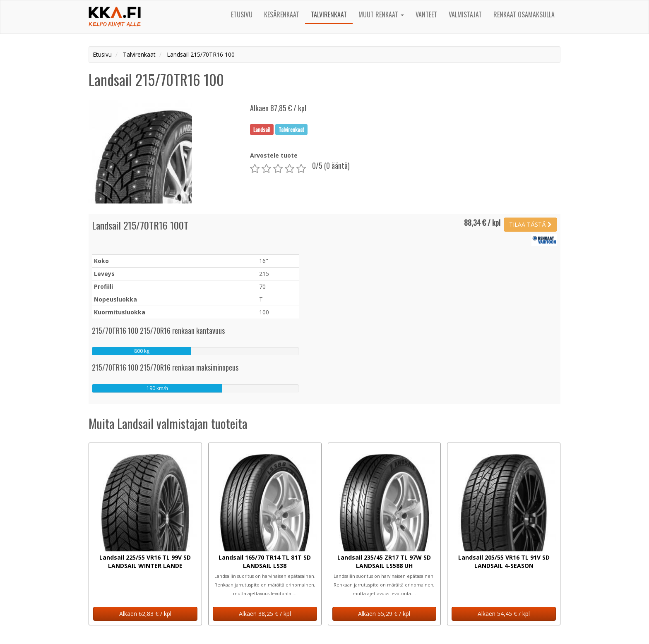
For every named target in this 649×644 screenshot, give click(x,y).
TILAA (530, 224)
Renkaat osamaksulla (524, 14)
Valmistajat (465, 14)
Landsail (262, 129)
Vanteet (426, 14)
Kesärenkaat (282, 14)
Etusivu (242, 14)
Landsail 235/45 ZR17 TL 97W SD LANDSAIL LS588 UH (384, 561)
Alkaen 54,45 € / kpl (504, 614)
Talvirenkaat (329, 14)
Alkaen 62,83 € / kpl (145, 614)
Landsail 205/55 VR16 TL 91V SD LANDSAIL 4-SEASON (504, 561)
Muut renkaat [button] (381, 14)
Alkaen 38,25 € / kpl (265, 614)
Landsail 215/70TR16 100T (140, 225)
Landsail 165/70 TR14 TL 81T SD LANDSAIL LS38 (265, 561)
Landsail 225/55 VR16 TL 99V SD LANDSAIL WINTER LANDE (145, 561)
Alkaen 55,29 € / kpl (384, 614)
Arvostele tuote (274, 155)
